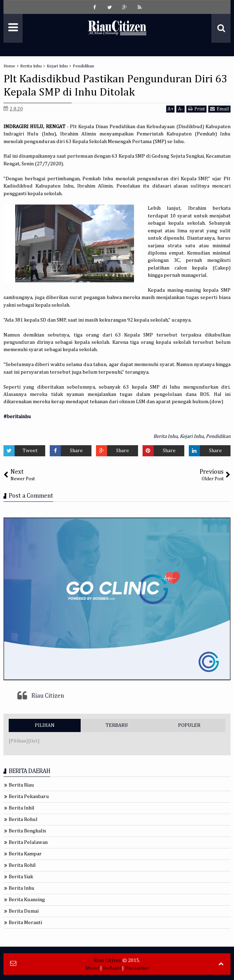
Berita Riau (21, 785)
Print (196, 109)
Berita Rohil (22, 865)
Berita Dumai (24, 911)
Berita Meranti (25, 923)
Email (219, 109)
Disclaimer (137, 968)
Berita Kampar (25, 854)
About (92, 968)
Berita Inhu (166, 436)
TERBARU (117, 725)
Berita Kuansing (27, 900)
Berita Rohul (23, 819)
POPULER (189, 725)
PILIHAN (45, 725)
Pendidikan (218, 436)
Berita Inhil (22, 808)
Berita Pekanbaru (29, 796)
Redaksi (112, 968)
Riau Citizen (48, 696)
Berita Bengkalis (27, 831)
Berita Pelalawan (28, 842)
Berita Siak (21, 877)
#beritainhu (17, 417)
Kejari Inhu (192, 436)
